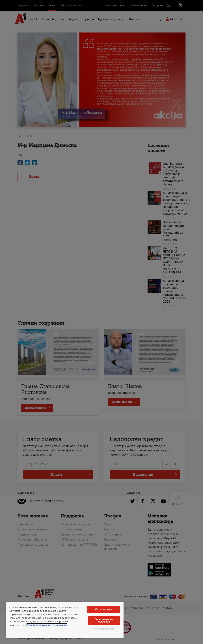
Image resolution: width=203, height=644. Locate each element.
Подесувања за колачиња (104, 621)
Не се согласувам (104, 629)
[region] (65, 620)
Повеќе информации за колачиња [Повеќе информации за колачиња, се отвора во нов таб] (47, 625)
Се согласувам (104, 609)
